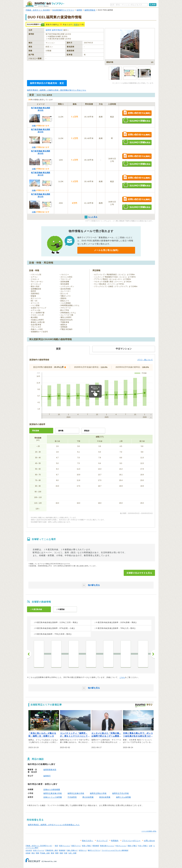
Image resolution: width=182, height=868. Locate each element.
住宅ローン (83, 850)
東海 (52, 853)
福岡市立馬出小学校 (98, 793)
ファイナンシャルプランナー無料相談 (115, 850)
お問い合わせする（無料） (137, 113)
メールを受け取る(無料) (106, 250)
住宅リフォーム (39, 850)
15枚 (34, 212)
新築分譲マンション (107, 846)
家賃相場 (96, 846)
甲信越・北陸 (45, 853)
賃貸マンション (65, 846)
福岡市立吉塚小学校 (76, 793)
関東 (38, 853)
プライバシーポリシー (131, 841)
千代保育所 (72, 797)
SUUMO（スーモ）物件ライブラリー (45, 4)
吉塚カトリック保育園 (53, 797)
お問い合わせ (149, 841)
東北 (33, 853)
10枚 (34, 169)
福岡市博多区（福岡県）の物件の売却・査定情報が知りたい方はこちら (57, 90)
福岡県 (79, 10)
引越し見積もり (72, 850)
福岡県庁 (47, 776)
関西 (57, 853)
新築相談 (62, 850)
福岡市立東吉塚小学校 (53, 793)
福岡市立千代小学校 (121, 793)
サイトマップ (102, 841)
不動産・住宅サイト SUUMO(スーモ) (39, 846)
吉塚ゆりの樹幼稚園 (52, 790)
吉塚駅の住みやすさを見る (139, 573)
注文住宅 (29, 850)
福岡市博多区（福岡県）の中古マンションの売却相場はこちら (54, 825)
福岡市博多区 (90, 10)
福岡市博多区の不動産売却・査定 (47, 83)
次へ (153, 654)
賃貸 (76, 25)
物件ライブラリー (94, 850)
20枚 (34, 126)
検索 (154, 5)
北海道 (28, 853)
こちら (122, 677)
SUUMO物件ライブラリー (63, 10)
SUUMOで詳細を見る (137, 121)
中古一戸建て (143, 846)
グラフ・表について (145, 360)
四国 (61, 853)
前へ (29, 654)
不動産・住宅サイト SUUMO (38, 10)
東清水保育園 (105, 797)
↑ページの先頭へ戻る (149, 831)
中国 (66, 853)
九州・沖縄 (72, 853)
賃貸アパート (76, 846)
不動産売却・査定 (52, 850)
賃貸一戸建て (87, 846)
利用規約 (115, 841)
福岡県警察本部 (50, 770)
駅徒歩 (87, 431)
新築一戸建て (132, 846)
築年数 (61, 431)
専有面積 (36, 431)
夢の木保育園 (88, 797)
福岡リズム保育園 (123, 797)
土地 (150, 846)
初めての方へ (88, 841)
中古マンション (121, 846)
